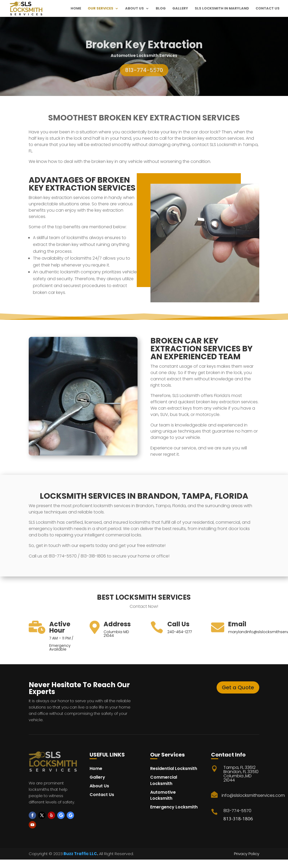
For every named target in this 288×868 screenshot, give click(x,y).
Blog (161, 9)
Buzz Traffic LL (78, 854)
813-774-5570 (144, 75)
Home (76, 9)
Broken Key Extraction (144, 50)
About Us (135, 9)
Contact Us (268, 9)
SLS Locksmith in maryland (222, 9)
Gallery (180, 9)
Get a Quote (238, 687)
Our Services (101, 9)
